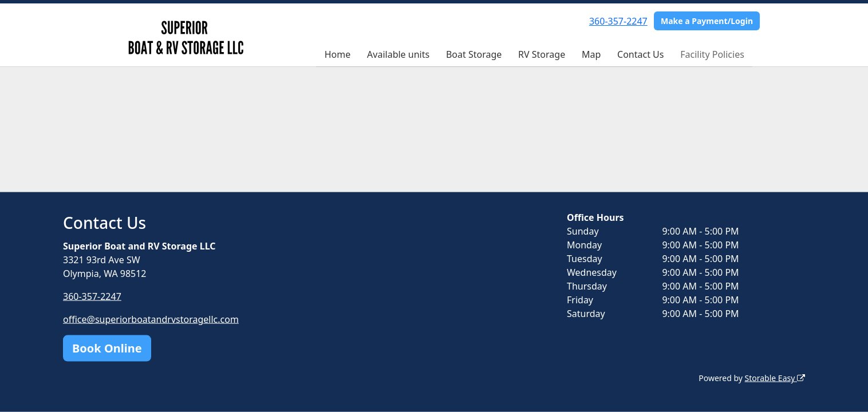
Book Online (107, 348)
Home (338, 54)
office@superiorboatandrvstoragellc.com (151, 319)
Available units (398, 54)
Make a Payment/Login (707, 21)
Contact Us (640, 54)
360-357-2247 (618, 21)
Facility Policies (712, 54)
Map (591, 54)
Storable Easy (775, 378)
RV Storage (542, 54)
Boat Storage (474, 54)
